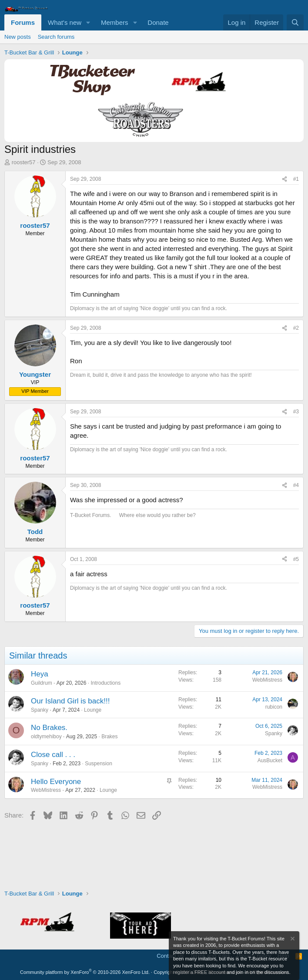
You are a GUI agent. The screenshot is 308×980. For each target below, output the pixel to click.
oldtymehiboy (46, 737)
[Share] (285, 179)
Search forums (56, 37)
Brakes (109, 737)
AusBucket (270, 760)
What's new (65, 22)
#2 (296, 328)
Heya (40, 674)
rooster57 (24, 162)
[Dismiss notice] (292, 940)
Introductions (105, 683)
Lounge (93, 710)
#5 (296, 559)
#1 (296, 179)
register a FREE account (199, 972)
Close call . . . (53, 755)
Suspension (99, 764)
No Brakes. (49, 728)
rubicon (274, 707)
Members (115, 22)
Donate (158, 22)
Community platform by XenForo (85, 972)
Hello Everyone (56, 782)
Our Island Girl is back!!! (70, 701)
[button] (88, 22)
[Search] (295, 22)
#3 (296, 412)
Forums (23, 22)
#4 (296, 485)
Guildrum (42, 683)
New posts (18, 37)
